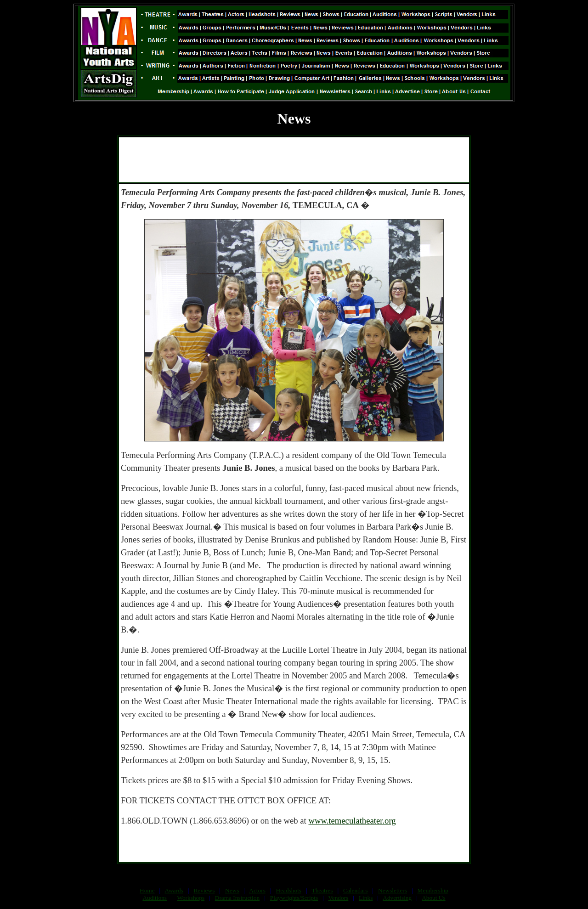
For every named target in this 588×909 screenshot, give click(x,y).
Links (366, 898)
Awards (174, 890)
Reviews (204, 890)
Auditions (155, 898)
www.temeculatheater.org (352, 821)
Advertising (397, 898)
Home (147, 890)
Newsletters (393, 890)
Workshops (191, 898)
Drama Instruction (237, 898)
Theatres (322, 890)
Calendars (355, 890)
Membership (433, 890)
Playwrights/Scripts (294, 898)
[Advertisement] (294, 160)
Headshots (289, 890)
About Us (433, 898)
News (232, 890)
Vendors (339, 898)
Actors (257, 890)
